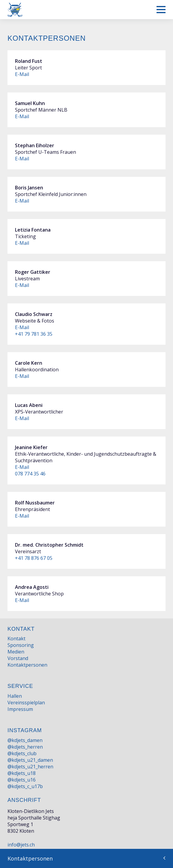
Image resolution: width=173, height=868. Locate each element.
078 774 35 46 (30, 474)
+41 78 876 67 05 (34, 558)
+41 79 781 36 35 (34, 334)
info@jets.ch (21, 845)
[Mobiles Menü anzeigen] (161, 10)
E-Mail (22, 74)
